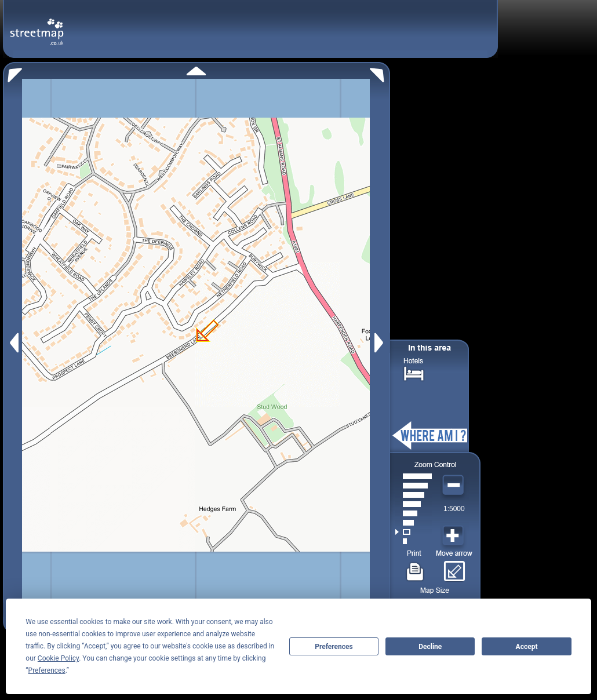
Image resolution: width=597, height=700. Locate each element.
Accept (527, 647)
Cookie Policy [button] (58, 658)
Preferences (334, 647)
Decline (430, 647)
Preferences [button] (47, 670)
